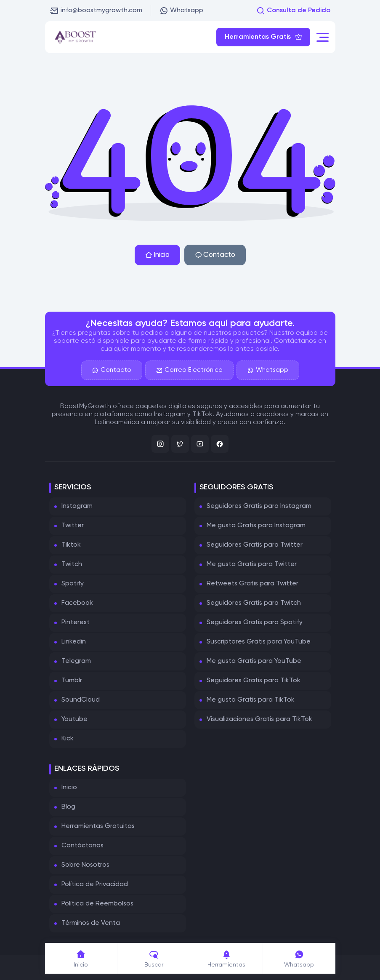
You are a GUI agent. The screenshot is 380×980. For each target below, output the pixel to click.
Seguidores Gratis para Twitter (255, 545)
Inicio (157, 255)
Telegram (76, 661)
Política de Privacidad (95, 884)
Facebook (77, 603)
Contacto (215, 255)
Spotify (73, 584)
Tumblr (72, 681)
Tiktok (71, 545)
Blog (68, 807)
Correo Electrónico (189, 370)
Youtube (74, 719)
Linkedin (74, 642)
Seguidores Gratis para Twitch (254, 603)
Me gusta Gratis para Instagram (256, 526)
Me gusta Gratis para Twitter (252, 564)
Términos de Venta (91, 923)
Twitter (73, 526)
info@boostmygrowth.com (96, 11)
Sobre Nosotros (85, 865)
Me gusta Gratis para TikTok (251, 700)
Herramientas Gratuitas (98, 826)
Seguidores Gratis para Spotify (255, 622)
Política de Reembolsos (97, 904)
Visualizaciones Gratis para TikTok (259, 719)
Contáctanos (82, 846)
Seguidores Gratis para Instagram (259, 506)
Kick (68, 739)
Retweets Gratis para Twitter (252, 584)
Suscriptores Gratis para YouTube (259, 642)
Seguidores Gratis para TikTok (254, 681)
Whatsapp (181, 11)
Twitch (72, 564)
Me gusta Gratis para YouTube (254, 661)
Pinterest (76, 622)
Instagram (77, 506)
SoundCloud (81, 700)
